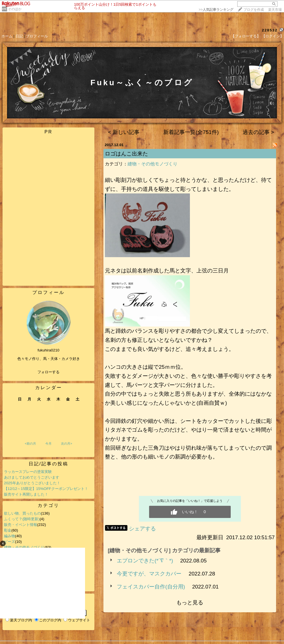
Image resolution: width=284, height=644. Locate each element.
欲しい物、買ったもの (22, 513)
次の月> (66, 443)
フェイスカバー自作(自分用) (151, 587)
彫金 (8, 530)
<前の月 (30, 443)
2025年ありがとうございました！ (32, 483)
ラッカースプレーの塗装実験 (28, 472)
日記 (19, 36)
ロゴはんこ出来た (126, 154)
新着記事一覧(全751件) (191, 132)
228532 (270, 30)
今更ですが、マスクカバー (149, 574)
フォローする (48, 372)
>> (216, 10)
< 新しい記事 (124, 132)
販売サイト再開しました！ (26, 494)
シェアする (142, 529)
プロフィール (37, 36)
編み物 (9, 536)
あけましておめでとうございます (32, 477)
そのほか (15, 9)
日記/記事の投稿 (48, 464)
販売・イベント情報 (21, 525)
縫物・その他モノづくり (152, 164)
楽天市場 (275, 10)
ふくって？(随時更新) (22, 519)
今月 (48, 443)
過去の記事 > (258, 132)
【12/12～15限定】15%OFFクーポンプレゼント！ (46, 489)
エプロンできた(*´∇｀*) (145, 561)
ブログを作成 (254, 10)
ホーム (7, 36)
